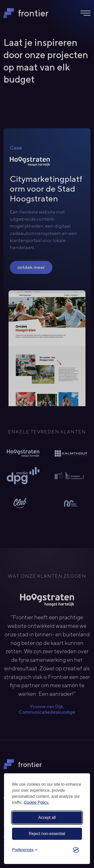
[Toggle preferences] (25, 850)
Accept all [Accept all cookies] (47, 818)
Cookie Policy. (37, 802)
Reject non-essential (47, 834)
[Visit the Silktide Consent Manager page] (76, 850)
